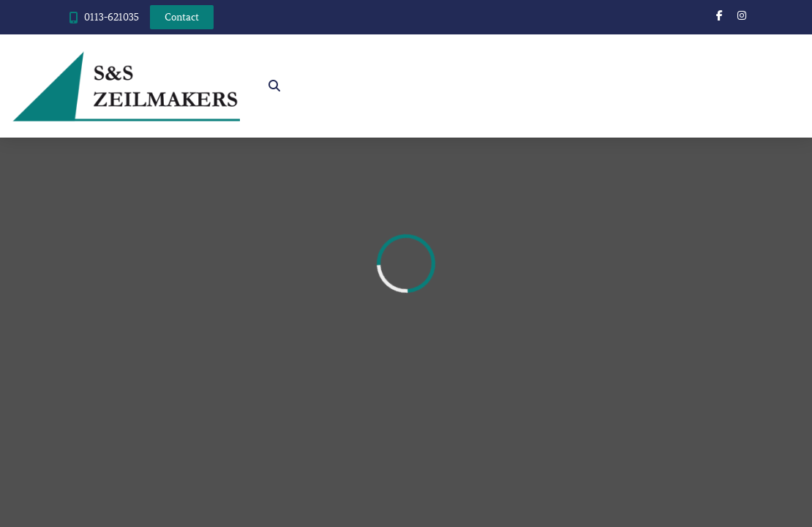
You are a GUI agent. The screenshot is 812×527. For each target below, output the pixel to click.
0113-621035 (112, 17)
